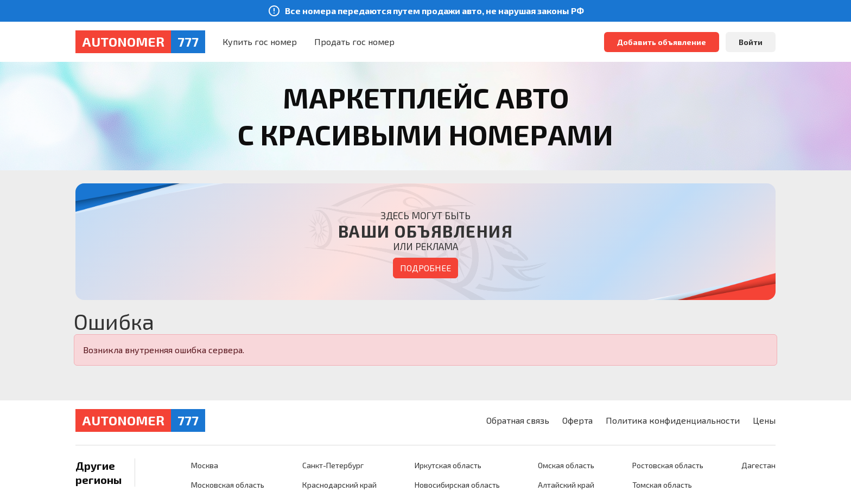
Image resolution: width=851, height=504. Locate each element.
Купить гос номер (260, 42)
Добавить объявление (662, 42)
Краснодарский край (339, 485)
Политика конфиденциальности (673, 420)
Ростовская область (668, 465)
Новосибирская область (457, 485)
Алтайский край (566, 485)
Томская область (662, 485)
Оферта (577, 420)
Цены (764, 420)
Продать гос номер (354, 42)
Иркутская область (448, 465)
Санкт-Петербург (333, 465)
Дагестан (758, 465)
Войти (751, 42)
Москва (205, 465)
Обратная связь (518, 420)
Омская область (566, 465)
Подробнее (426, 268)
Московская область (228, 485)
